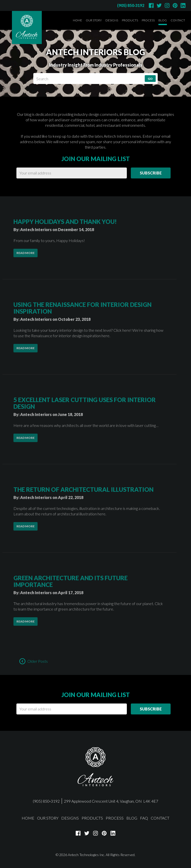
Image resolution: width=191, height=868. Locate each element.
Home (77, 20)
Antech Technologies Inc (86, 855)
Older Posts (38, 661)
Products (130, 20)
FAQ (144, 818)
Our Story (94, 20)
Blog (163, 20)
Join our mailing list (96, 148)
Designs (112, 20)
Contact (178, 20)
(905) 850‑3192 (131, 5)
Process (148, 20)
